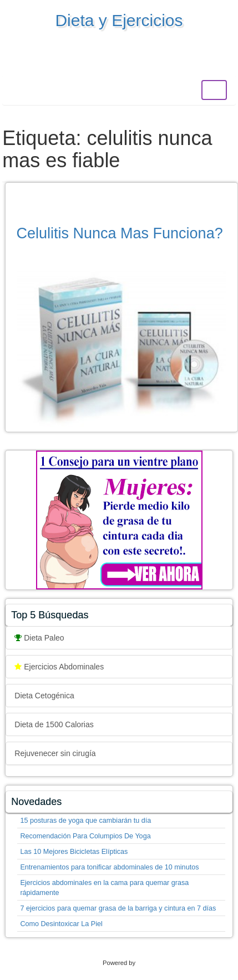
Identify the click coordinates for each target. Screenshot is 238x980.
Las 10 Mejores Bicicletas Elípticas (74, 852)
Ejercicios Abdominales (59, 667)
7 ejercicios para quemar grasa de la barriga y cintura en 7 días (118, 908)
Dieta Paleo (39, 638)
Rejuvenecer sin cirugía (55, 753)
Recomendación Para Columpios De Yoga (85, 836)
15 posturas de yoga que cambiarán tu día (85, 821)
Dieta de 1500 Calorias (54, 724)
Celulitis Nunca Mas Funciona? (120, 233)
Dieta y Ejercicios (119, 20)
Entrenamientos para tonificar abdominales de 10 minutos (109, 867)
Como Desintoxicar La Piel (61, 924)
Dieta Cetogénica (44, 696)
